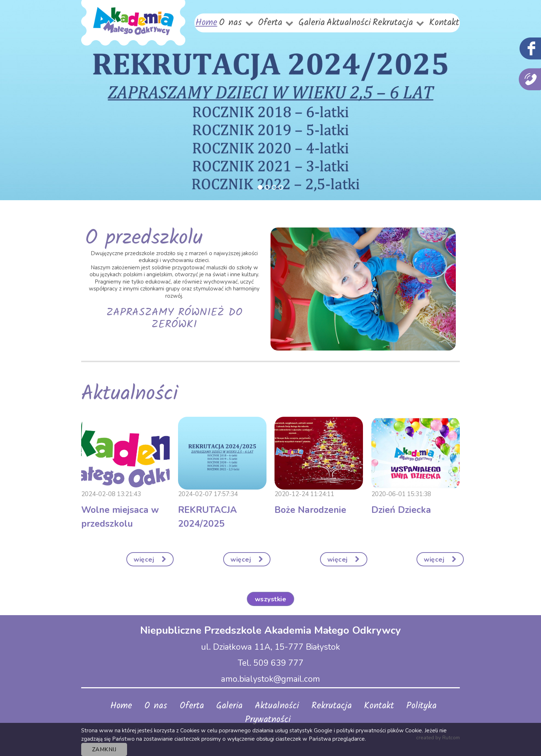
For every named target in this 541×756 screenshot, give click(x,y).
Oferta (270, 23)
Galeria (312, 23)
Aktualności (349, 23)
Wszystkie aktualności (271, 600)
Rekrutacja (393, 23)
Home (206, 23)
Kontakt (444, 23)
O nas (231, 23)
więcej (150, 559)
